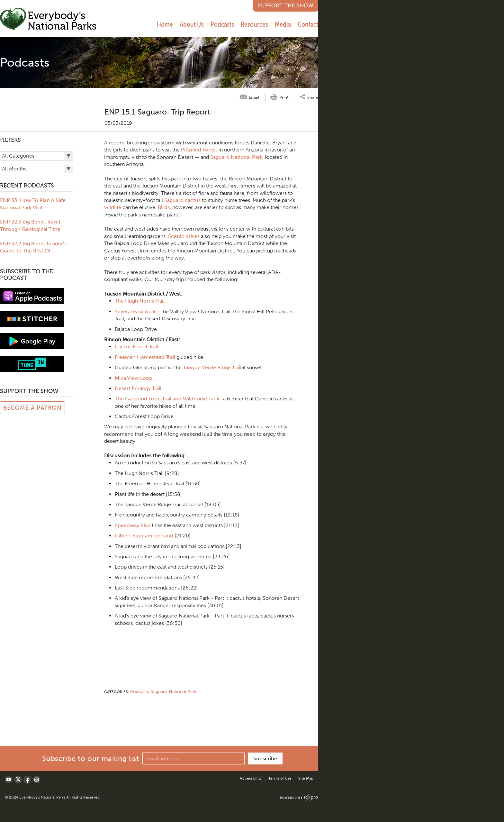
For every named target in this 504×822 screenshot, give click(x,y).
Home (165, 24)
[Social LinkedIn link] (37, 780)
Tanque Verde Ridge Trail (212, 367)
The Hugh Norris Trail (140, 301)
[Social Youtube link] (9, 780)
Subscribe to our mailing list (90, 758)
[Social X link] (18, 780)
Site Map (306, 778)
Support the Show (286, 6)
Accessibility (251, 778)
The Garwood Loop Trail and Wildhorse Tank (167, 399)
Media (283, 24)
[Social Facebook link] (27, 780)
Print (284, 97)
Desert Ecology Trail (138, 388)
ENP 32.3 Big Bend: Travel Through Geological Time (30, 225)
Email (254, 97)
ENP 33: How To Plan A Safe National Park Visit (33, 204)
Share (313, 97)
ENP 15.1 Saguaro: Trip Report (157, 112)
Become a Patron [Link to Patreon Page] (33, 408)
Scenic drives (184, 236)
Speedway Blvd (133, 525)
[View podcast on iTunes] (32, 296)
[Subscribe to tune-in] (32, 363)
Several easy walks (136, 311)
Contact (308, 24)
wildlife (113, 207)
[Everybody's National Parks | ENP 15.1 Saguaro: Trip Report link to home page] (48, 20)
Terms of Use (280, 778)
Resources (254, 24)
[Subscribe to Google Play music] (32, 341)
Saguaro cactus (182, 200)
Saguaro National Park (236, 157)
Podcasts (222, 24)
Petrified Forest (199, 150)
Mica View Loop (134, 378)
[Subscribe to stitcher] (32, 318)
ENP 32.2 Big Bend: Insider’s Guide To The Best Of (33, 247)
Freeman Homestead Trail (145, 357)
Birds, (164, 207)
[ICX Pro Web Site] (299, 798)
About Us (192, 24)
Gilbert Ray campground (144, 536)
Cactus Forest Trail (136, 347)
